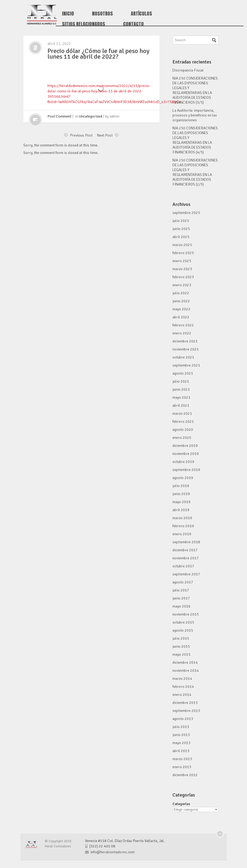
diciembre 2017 (185, 550)
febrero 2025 (183, 253)
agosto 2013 (183, 719)
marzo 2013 (182, 759)
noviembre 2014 (186, 671)
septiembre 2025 (186, 213)
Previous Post (81, 135)
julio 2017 (181, 590)
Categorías (181, 804)
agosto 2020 (183, 430)
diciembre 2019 (185, 446)
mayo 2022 (181, 309)
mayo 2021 (181, 397)
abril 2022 (181, 317)
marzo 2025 (182, 245)
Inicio (68, 14)
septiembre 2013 (186, 711)
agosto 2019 (183, 478)
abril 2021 (181, 405)
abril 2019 (181, 510)
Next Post (105, 135)
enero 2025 (182, 261)
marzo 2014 (182, 679)
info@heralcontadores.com (113, 852)
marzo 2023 (182, 269)
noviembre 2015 (186, 614)
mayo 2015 (181, 654)
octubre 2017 (183, 566)
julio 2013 (181, 727)
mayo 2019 (181, 502)
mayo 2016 (181, 606)
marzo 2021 (182, 414)
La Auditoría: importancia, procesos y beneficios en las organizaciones (195, 115)
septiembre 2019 (186, 470)
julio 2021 (181, 381)
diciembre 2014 (185, 663)
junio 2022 (181, 301)
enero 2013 (182, 767)
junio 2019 (181, 494)
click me (35, 120)
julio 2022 (181, 293)
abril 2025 (181, 237)
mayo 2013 (181, 743)
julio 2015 (181, 638)
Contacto (133, 24)
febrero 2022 (183, 325)
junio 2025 (181, 229)
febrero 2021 (183, 422)
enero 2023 (182, 285)
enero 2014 (182, 695)
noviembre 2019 (186, 454)
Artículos (141, 14)
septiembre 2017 (186, 574)
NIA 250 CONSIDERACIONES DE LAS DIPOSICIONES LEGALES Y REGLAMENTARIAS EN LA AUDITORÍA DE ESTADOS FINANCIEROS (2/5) (195, 172)
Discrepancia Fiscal (188, 70)
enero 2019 (182, 534)
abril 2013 (181, 751)
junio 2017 (181, 598)
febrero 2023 (183, 277)
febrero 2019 (183, 526)
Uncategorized (91, 116)
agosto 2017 (183, 582)
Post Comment (59, 116)
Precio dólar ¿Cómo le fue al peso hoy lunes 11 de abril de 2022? (98, 54)
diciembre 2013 (185, 703)
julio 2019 (181, 486)
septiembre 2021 (186, 365)
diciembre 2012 (185, 775)
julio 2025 (181, 221)
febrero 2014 (183, 687)
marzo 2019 (182, 518)
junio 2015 (181, 646)
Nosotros (102, 14)
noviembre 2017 (186, 558)
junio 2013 (181, 735)
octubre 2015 (183, 622)
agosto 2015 (183, 630)
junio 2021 (181, 389)
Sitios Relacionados (84, 24)
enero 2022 (182, 333)
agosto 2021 (183, 373)
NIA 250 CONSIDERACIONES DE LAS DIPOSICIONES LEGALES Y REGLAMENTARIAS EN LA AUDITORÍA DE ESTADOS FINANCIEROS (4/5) (195, 140)
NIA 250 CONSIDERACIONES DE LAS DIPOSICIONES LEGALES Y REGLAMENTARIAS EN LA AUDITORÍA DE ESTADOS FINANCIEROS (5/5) (195, 90)
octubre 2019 (183, 462)
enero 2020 (182, 438)
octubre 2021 (183, 357)
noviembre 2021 (186, 349)
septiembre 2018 (186, 542)
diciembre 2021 (185, 341)
